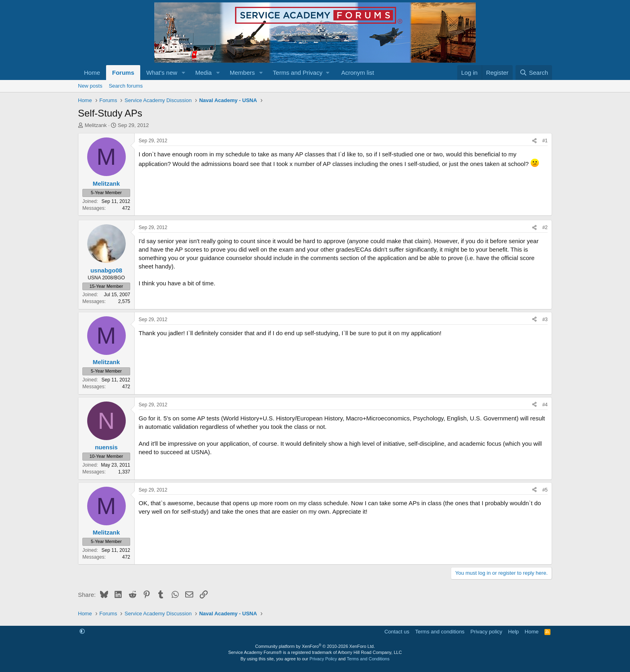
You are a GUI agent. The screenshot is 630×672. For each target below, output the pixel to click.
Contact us (397, 632)
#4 (545, 405)
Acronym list (358, 73)
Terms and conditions (440, 632)
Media (204, 73)
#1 (545, 141)
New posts (90, 86)
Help (514, 632)
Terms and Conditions (368, 659)
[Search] (534, 73)
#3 (545, 320)
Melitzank (96, 125)
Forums (123, 73)
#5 (545, 490)
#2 (545, 227)
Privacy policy (486, 632)
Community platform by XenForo (315, 646)
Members (242, 73)
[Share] (534, 141)
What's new (162, 73)
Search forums (126, 86)
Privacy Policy (323, 659)
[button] (184, 73)
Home (92, 73)
